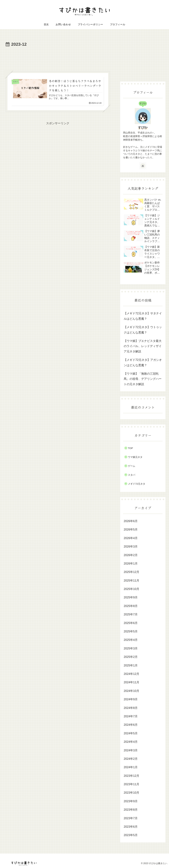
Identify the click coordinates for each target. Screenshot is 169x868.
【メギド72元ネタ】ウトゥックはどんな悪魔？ (143, 330)
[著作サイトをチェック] (143, 166)
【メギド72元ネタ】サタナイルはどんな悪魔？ (143, 316)
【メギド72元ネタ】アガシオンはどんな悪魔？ (143, 362)
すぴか (143, 128)
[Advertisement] (58, 58)
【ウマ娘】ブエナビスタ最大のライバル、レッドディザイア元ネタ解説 (143, 346)
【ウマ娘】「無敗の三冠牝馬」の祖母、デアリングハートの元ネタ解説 (143, 379)
